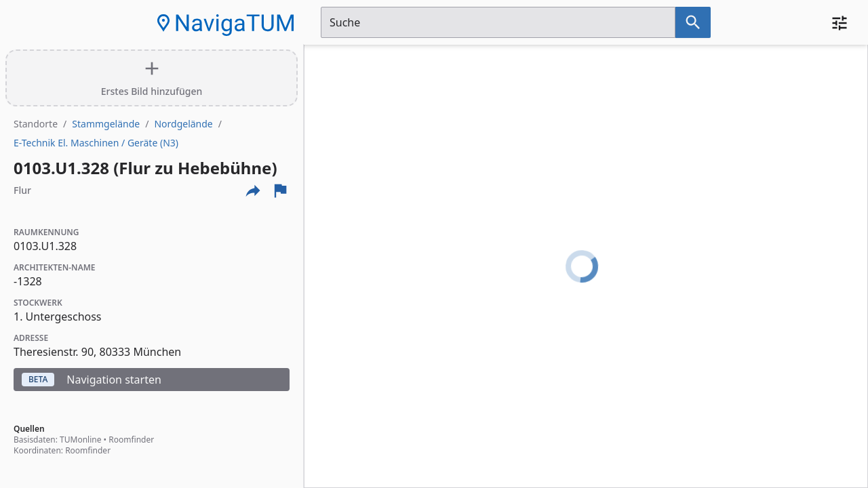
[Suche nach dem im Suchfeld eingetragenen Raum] (693, 22)
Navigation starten (92, 380)
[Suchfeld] (498, 22)
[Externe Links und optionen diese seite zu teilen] (253, 190)
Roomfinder (131, 440)
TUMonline (80, 440)
